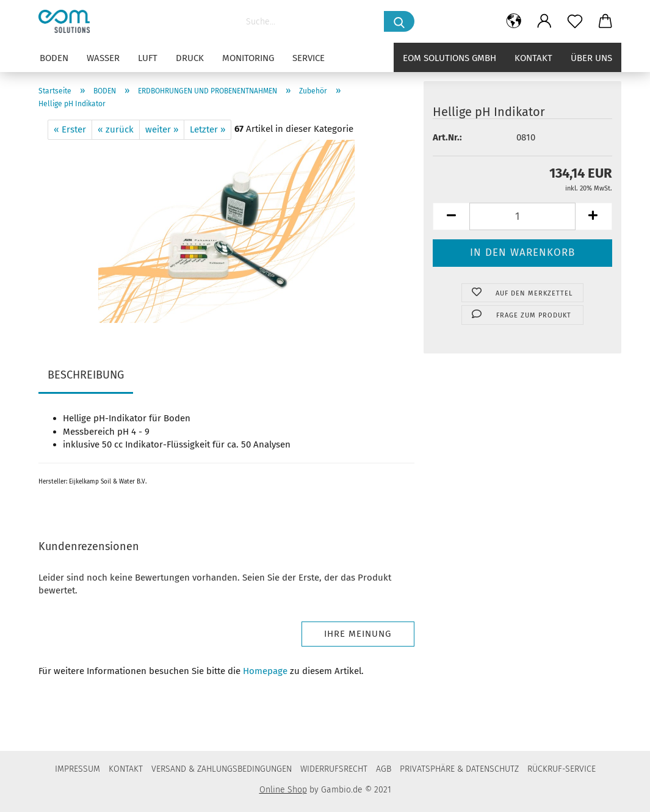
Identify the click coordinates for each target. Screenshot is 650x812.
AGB (384, 769)
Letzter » (208, 129)
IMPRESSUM (78, 769)
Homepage (265, 671)
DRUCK (190, 58)
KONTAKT (126, 769)
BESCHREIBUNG (86, 375)
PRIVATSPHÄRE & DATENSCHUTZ (459, 769)
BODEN (54, 58)
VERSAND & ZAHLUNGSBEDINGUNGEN (222, 769)
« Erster (70, 129)
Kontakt (533, 58)
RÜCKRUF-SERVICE (562, 769)
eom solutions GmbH (450, 58)
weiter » (162, 129)
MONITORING (248, 58)
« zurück (116, 129)
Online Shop (283, 790)
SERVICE (309, 58)
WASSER (103, 58)
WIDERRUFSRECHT (334, 769)
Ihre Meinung (358, 634)
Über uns (591, 58)
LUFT (148, 58)
